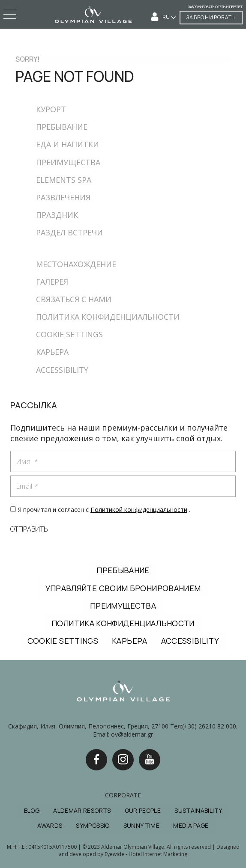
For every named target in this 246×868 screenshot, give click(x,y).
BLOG (32, 810)
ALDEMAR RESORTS (82, 810)
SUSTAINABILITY (198, 810)
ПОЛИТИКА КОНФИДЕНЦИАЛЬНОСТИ (108, 317)
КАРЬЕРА (52, 352)
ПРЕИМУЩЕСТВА (68, 162)
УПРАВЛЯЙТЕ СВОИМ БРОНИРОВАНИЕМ (123, 588)
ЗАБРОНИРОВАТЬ (211, 17)
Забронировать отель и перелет (215, 7)
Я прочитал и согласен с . (104, 510)
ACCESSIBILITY (62, 370)
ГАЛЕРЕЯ (52, 282)
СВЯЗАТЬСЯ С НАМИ (74, 299)
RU (166, 17)
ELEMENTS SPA (64, 180)
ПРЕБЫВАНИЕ (62, 127)
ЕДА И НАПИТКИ (67, 144)
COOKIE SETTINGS (69, 334)
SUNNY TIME (142, 825)
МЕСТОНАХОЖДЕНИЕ (76, 264)
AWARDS (50, 825)
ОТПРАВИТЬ (29, 529)
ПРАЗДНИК (57, 215)
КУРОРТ (51, 109)
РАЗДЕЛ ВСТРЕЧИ (69, 232)
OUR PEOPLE (143, 810)
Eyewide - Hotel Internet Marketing (146, 854)
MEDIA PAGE (191, 825)
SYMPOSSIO (93, 825)
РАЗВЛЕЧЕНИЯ (63, 197)
